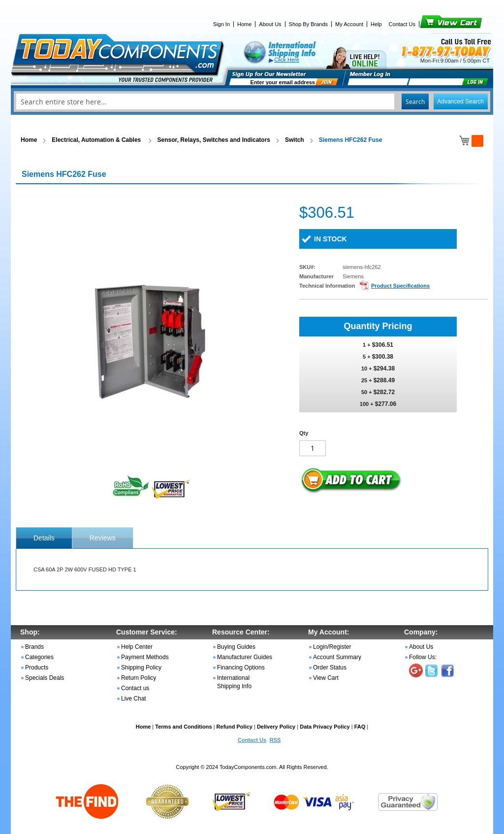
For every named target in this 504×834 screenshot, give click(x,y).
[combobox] (252, 101)
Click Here (287, 60)
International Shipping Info (234, 682)
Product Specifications (400, 286)
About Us (270, 24)
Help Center (137, 647)
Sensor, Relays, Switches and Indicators (214, 140)
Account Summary (337, 657)
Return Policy (139, 678)
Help (376, 24)
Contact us (135, 688)
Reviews (103, 538)
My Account (349, 24)
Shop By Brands (309, 24)
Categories (39, 657)
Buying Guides (236, 647)
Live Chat (134, 699)
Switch (295, 140)
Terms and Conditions (183, 727)
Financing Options (241, 667)
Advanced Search (460, 101)
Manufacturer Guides (245, 657)
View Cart (434, 24)
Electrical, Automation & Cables (97, 140)
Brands (34, 647)
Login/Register (332, 647)
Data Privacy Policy (325, 727)
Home (244, 24)
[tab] (44, 538)
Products (37, 667)
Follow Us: (423, 657)
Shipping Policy (141, 667)
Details (44, 538)
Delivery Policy (276, 727)
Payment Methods (145, 657)
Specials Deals (45, 678)
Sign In (221, 24)
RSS (275, 740)
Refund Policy (235, 727)
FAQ (360, 727)
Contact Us (402, 24)
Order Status (330, 667)
